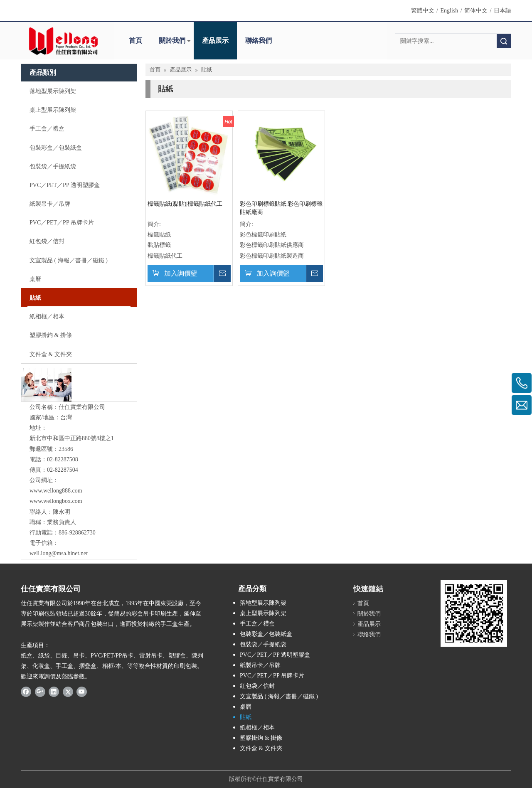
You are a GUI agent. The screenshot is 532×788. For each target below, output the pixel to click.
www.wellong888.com (56, 491)
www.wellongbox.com (56, 501)
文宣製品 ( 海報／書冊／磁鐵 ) (279, 696)
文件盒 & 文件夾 (261, 748)
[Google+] (40, 691)
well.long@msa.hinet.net (59, 553)
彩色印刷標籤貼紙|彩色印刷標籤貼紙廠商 (281, 208)
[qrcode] (474, 613)
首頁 (135, 41)
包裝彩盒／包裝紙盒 (266, 634)
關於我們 (172, 41)
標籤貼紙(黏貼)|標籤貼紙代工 (185, 204)
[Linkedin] (54, 691)
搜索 (504, 41)
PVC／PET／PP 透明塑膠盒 (275, 655)
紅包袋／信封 (257, 686)
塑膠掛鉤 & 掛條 (261, 738)
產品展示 (215, 41)
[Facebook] (26, 691)
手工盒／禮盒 (257, 624)
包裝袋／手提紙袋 (263, 644)
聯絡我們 (259, 41)
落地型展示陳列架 (263, 603)
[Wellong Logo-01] (63, 41)
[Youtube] (82, 691)
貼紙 (246, 717)
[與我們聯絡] (46, 385)
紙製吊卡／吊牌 (260, 665)
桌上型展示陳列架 (263, 613)
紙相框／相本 (257, 728)
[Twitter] (68, 691)
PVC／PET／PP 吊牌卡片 (272, 676)
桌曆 (246, 707)
